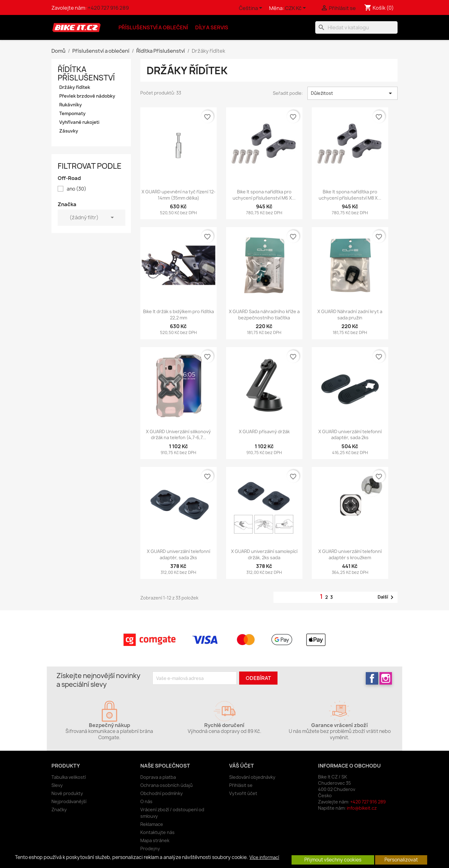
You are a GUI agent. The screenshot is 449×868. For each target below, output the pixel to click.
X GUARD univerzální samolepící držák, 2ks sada (264, 554)
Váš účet (241, 766)
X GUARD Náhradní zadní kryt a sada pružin (350, 315)
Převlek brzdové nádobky (87, 96)
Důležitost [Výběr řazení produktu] (352, 93)
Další (387, 597)
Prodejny (150, 849)
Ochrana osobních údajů (167, 785)
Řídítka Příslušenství (86, 73)
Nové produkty (67, 793)
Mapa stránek (155, 840)
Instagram (386, 678)
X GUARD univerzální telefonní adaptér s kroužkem (350, 554)
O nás (146, 801)
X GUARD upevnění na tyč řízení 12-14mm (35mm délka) (179, 195)
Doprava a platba (158, 777)
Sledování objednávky (252, 777)
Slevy (57, 785)
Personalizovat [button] (401, 860)
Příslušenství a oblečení (153, 27)
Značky (59, 810)
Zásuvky (69, 131)
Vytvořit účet (243, 793)
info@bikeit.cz (362, 808)
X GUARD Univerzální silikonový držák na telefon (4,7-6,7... (178, 435)
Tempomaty (72, 114)
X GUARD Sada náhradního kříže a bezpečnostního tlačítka (264, 315)
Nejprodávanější (69, 801)
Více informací (264, 857)
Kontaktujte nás (157, 832)
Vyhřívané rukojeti (79, 122)
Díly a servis (212, 27)
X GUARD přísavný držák (264, 432)
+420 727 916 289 (108, 8)
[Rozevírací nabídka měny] (297, 8)
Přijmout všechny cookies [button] (333, 860)
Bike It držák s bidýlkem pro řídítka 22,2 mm (179, 315)
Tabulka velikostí (69, 777)
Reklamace (152, 824)
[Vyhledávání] (356, 27)
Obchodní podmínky (162, 793)
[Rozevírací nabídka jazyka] (252, 8)
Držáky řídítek (75, 87)
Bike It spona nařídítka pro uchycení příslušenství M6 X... (264, 195)
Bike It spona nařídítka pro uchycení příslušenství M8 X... (350, 195)
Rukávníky (70, 105)
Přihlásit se (241, 785)
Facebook (372, 678)
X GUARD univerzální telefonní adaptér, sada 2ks (350, 435)
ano (77, 189)
